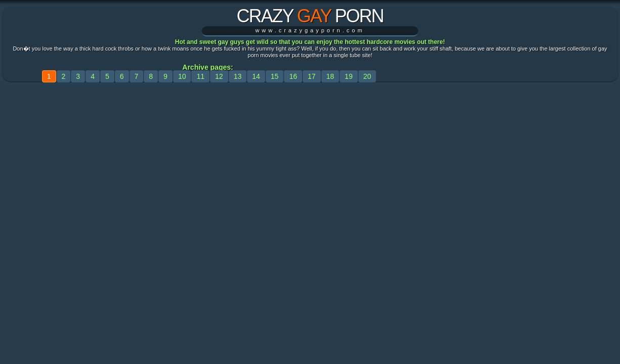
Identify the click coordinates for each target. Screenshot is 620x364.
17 (312, 76)
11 (200, 76)
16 (293, 76)
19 (349, 76)
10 (182, 76)
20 (367, 76)
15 (275, 76)
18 (330, 76)
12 (219, 76)
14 (256, 76)
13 (238, 76)
